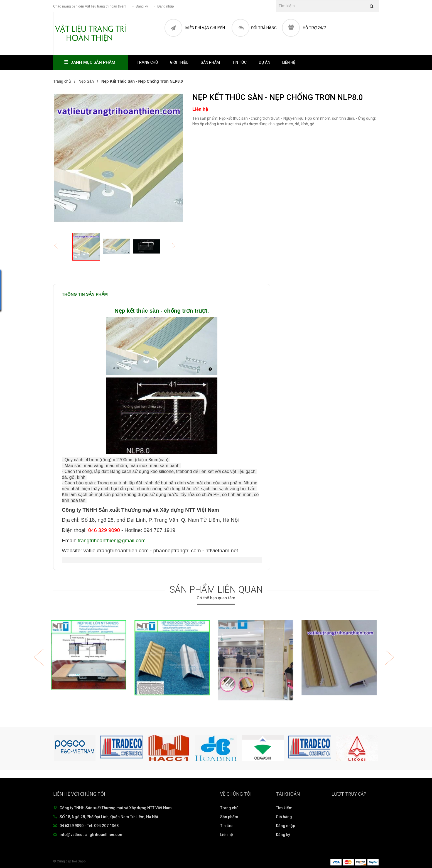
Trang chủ (229, 808)
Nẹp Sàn (86, 81)
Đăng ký (283, 835)
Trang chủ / (65, 81)
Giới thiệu (179, 62)
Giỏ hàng (284, 817)
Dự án (265, 62)
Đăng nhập (285, 826)
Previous (60, 246)
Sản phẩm (229, 817)
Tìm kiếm (284, 808)
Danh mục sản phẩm (91, 62)
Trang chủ (147, 62)
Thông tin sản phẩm (85, 294)
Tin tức (226, 826)
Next (177, 246)
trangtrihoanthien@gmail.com (112, 540)
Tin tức (239, 62)
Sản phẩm (210, 62)
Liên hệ (289, 62)
